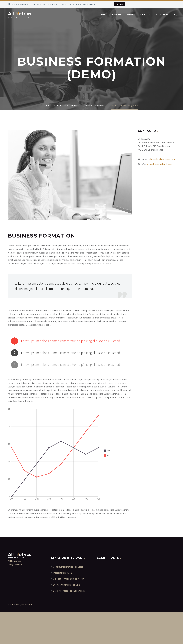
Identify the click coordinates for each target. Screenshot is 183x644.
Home (103, 15)
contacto (163, 15)
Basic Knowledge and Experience (69, 591)
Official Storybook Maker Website (69, 579)
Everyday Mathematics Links (67, 585)
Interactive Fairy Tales (64, 573)
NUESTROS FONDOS (123, 15)
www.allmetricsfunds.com (160, 164)
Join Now (119, 4)
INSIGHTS (145, 15)
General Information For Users (68, 567)
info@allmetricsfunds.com (162, 159)
